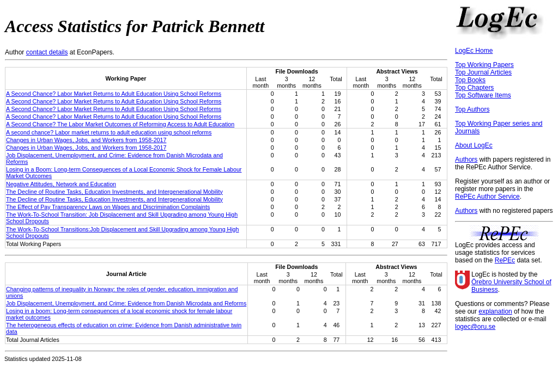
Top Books (470, 80)
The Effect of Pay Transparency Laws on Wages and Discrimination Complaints (108, 207)
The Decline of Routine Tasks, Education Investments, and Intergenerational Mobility (114, 192)
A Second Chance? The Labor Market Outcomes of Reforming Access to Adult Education (120, 124)
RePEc (505, 260)
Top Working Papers (484, 65)
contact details (47, 52)
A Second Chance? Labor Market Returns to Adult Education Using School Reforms (114, 94)
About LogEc (474, 145)
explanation (495, 311)
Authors (466, 160)
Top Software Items (483, 95)
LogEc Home (474, 51)
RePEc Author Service (487, 197)
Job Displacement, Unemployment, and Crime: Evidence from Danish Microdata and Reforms (126, 303)
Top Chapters (474, 88)
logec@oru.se (475, 327)
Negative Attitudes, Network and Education (61, 184)
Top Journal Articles (483, 72)
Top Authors (472, 109)
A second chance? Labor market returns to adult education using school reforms (109, 132)
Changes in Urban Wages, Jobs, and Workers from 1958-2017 (86, 140)
